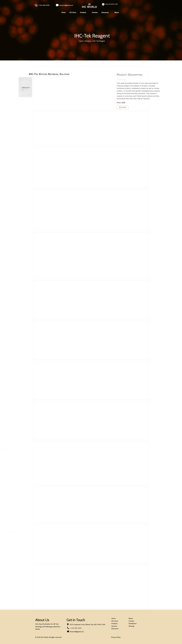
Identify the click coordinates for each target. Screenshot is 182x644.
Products (88, 41)
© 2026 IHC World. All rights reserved (48, 637)
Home (81, 41)
